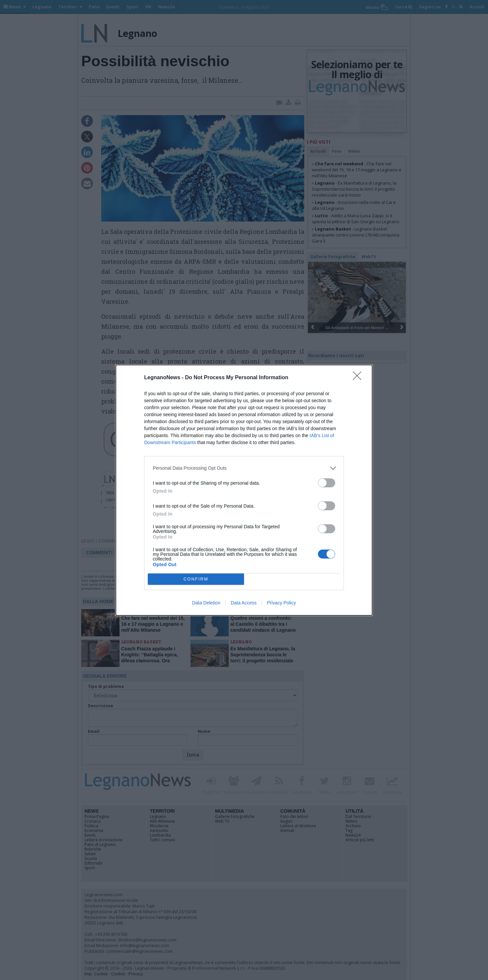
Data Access (244, 603)
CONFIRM (196, 579)
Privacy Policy (281, 603)
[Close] (359, 378)
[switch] (327, 483)
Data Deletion (206, 603)
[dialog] (244, 490)
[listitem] (244, 468)
